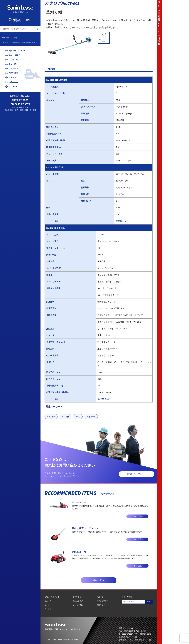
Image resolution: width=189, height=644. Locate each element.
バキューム (91, 417)
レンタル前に (14, 60)
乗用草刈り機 (79, 552)
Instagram (13, 82)
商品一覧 (100, 597)
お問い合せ (13, 73)
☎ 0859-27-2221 (126, 634)
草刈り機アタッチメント (85, 528)
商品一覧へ (99, 580)
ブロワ (78, 417)
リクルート (13, 68)
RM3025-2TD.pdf (124, 160)
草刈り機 (65, 417)
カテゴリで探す (11, 38)
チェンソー (51, 417)
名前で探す (101, 605)
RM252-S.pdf (103, 399)
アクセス (12, 77)
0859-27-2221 (20, 100)
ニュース (12, 64)
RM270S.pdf (122, 221)
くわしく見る (137, 516)
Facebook (13, 86)
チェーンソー (79, 502)
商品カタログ (14, 55)
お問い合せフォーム (137, 474)
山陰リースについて (17, 51)
